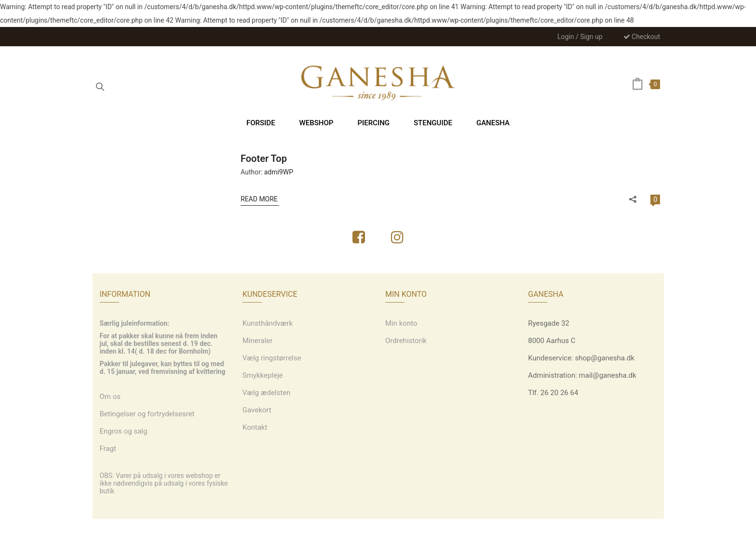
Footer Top (264, 159)
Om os (110, 397)
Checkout (642, 37)
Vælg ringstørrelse (272, 358)
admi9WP (279, 172)
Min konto (401, 323)
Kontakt (255, 427)
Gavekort (257, 410)
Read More (260, 199)
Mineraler (258, 341)
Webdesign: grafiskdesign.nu (378, 531)
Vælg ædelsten (267, 393)
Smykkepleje (263, 375)
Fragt (108, 449)
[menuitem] (261, 123)
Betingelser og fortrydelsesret (147, 414)
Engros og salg (124, 431)
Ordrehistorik (406, 341)
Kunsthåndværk (268, 323)
